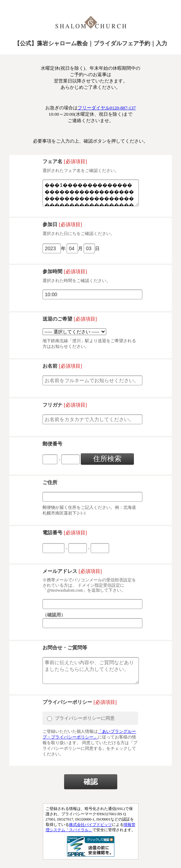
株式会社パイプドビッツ (90, 833)
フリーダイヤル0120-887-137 (107, 108)
